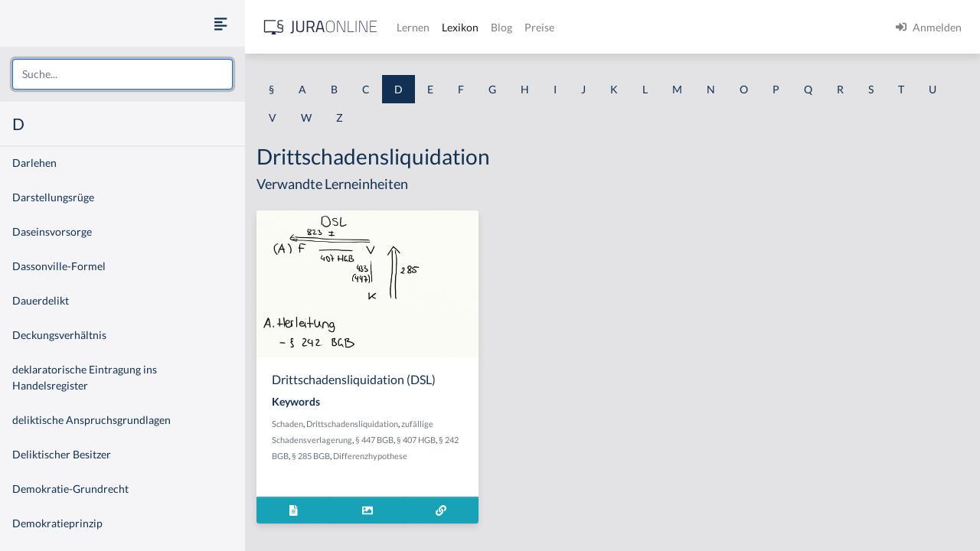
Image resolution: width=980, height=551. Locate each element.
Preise (539, 27)
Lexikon (460, 27)
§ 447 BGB (374, 440)
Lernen (413, 27)
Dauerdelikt (41, 300)
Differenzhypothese (370, 456)
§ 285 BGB (311, 456)
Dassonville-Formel (59, 266)
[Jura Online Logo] (321, 27)
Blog (501, 27)
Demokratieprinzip (57, 523)
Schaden (287, 424)
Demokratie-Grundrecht (70, 489)
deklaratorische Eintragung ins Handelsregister (85, 377)
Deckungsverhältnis (59, 335)
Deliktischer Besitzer (62, 454)
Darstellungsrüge (53, 197)
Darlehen (34, 163)
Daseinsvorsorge (52, 231)
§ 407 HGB (416, 440)
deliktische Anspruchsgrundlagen (91, 420)
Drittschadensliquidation (352, 424)
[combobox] (122, 74)
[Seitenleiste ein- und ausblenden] (220, 23)
